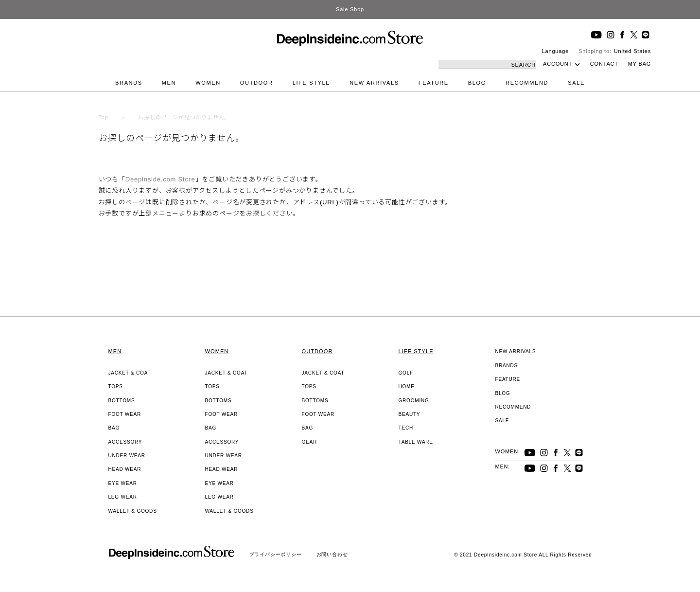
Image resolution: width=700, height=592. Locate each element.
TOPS (116, 386)
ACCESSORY (125, 442)
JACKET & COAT (130, 373)
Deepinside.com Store (160, 179)
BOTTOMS (122, 401)
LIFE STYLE (312, 83)
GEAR (310, 442)
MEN (169, 83)
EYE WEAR (123, 483)
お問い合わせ (332, 554)
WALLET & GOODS (133, 511)
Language (555, 51)
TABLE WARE (416, 442)
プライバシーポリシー (276, 554)
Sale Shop (350, 9)
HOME (407, 386)
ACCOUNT (558, 64)
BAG (114, 428)
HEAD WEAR (125, 469)
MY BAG (639, 64)
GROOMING (414, 401)
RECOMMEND (527, 83)
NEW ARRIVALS (374, 83)
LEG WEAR (123, 497)
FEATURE (434, 83)
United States (632, 51)
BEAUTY (410, 414)
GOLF (406, 373)
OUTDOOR (257, 83)
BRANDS (129, 83)
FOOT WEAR (125, 414)
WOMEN (208, 83)
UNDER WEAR (127, 456)
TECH (406, 428)
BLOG (477, 83)
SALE (576, 83)
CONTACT (604, 64)
